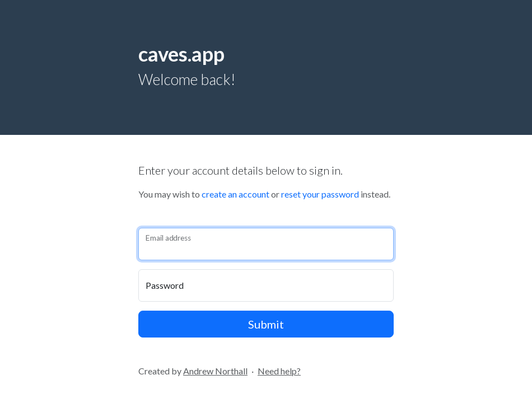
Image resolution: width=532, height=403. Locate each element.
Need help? (279, 371)
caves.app (181, 54)
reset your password (320, 194)
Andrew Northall (215, 371)
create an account (235, 194)
